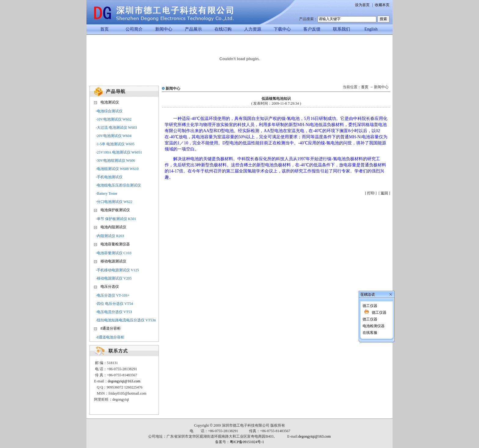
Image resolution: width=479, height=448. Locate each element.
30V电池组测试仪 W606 (116, 161)
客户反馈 (312, 29)
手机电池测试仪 (110, 177)
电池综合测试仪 (110, 111)
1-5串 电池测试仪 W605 (116, 144)
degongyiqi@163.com (124, 381)
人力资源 (253, 29)
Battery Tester (107, 193)
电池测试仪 (110, 102)
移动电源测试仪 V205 (114, 278)
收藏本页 (382, 5)
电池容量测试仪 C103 (114, 253)
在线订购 (223, 29)
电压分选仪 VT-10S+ (113, 295)
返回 (384, 193)
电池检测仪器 (373, 309)
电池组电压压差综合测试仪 (119, 185)
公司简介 (134, 29)
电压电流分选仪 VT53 (114, 312)
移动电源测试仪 (113, 261)
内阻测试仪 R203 (110, 236)
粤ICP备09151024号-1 (247, 442)
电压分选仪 (110, 287)
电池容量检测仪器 (115, 244)
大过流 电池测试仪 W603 (117, 128)
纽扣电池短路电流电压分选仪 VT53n (126, 320)
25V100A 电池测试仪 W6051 (119, 152)
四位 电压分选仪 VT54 (115, 304)
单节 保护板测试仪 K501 (117, 219)
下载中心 (282, 29)
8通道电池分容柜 (111, 337)
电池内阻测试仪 (113, 227)
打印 (371, 193)
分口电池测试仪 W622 (115, 202)
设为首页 (362, 5)
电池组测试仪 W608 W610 (118, 169)
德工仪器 (369, 289)
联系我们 (342, 29)
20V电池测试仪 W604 (114, 136)
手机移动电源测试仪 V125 (118, 270)
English (371, 29)
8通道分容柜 (111, 328)
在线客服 (369, 316)
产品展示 (193, 29)
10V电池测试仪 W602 (114, 119)
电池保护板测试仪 (115, 210)
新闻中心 (164, 29)
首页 (104, 29)
